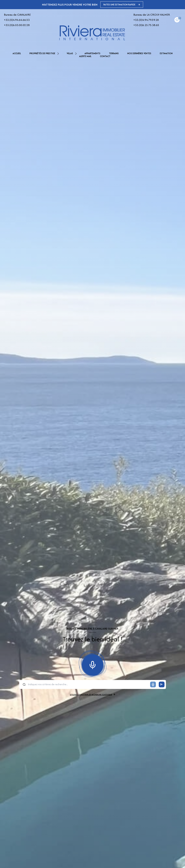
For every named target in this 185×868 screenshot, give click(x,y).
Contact (105, 56)
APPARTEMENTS (92, 53)
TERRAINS (114, 53)
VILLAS (70, 53)
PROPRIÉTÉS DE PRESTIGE (42, 53)
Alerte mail (85, 56)
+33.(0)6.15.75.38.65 (146, 25)
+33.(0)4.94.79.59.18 (146, 20)
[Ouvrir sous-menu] (59, 53)
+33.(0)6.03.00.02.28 (17, 25)
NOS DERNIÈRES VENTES (139, 53)
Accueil (17, 53)
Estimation (166, 53)
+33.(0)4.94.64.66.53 (17, 20)
